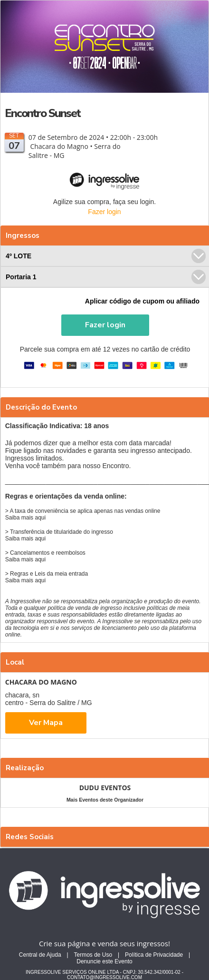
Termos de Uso (93, 955)
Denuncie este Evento (104, 961)
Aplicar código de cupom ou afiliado (142, 301)
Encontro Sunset (43, 113)
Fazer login (104, 212)
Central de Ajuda (40, 955)
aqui (40, 518)
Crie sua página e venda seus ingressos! (104, 943)
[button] (105, 325)
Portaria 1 (106, 277)
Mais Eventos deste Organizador (105, 800)
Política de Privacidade (154, 955)
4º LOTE (106, 256)
